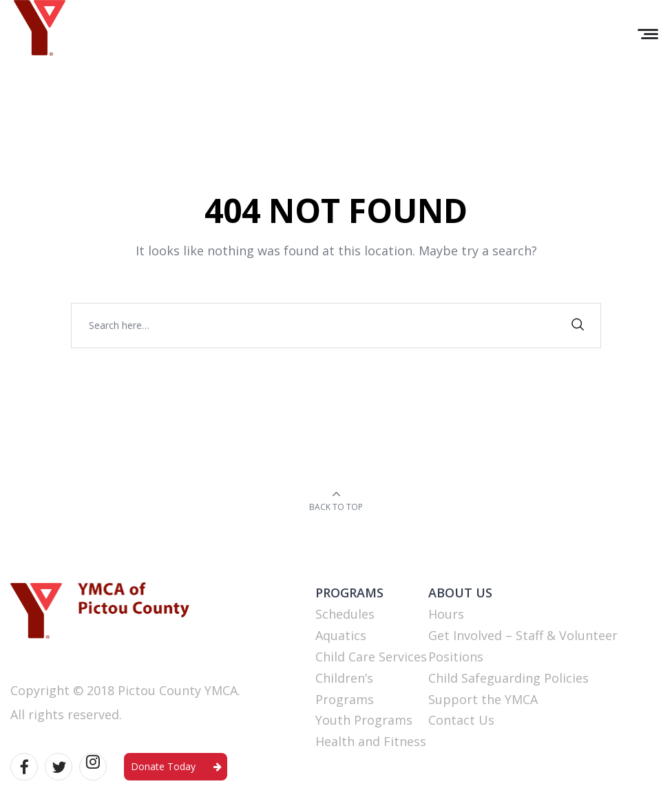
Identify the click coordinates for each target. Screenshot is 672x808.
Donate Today (163, 766)
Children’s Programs (345, 689)
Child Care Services (371, 657)
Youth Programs (364, 720)
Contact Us (461, 720)
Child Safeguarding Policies (508, 678)
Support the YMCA (483, 699)
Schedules (345, 614)
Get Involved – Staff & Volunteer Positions (523, 646)
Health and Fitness (371, 741)
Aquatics (341, 635)
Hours (446, 614)
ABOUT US (460, 593)
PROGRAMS (349, 593)
